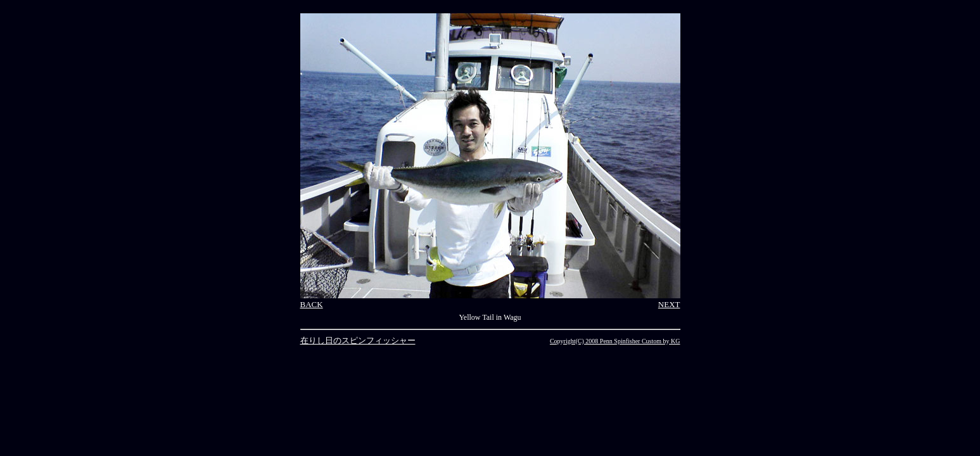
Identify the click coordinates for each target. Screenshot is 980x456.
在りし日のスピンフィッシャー (358, 340)
